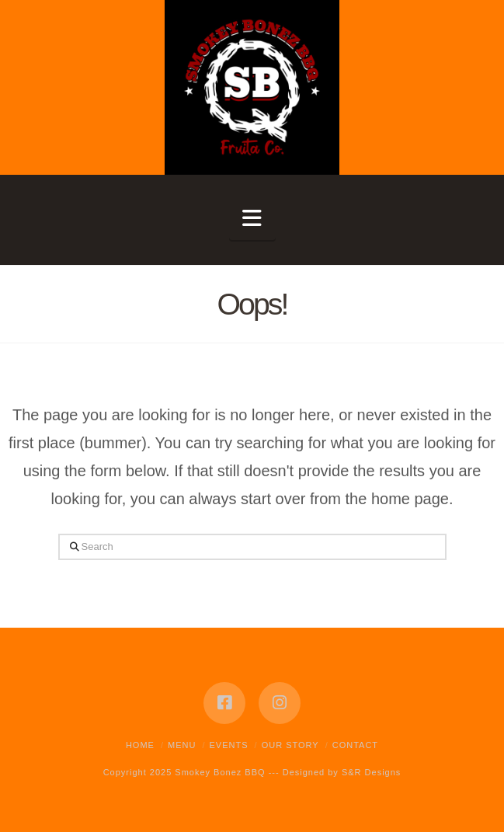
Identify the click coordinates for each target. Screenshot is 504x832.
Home (140, 745)
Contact (355, 745)
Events (229, 745)
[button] (252, 219)
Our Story (290, 745)
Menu (182, 745)
